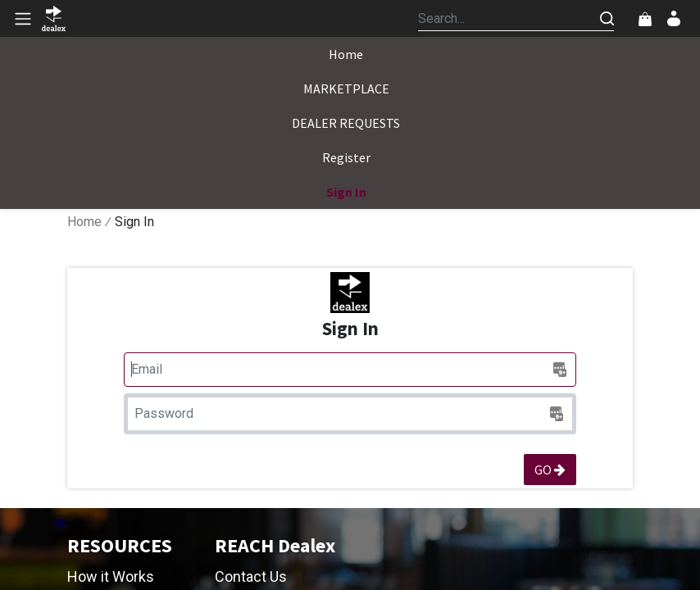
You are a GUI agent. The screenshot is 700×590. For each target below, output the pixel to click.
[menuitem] (346, 54)
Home (84, 222)
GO (550, 470)
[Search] (607, 18)
